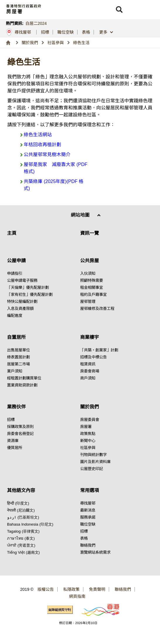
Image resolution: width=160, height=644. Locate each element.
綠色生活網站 (38, 135)
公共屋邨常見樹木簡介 (47, 154)
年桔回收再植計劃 (42, 145)
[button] (119, 10)
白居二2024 (36, 23)
